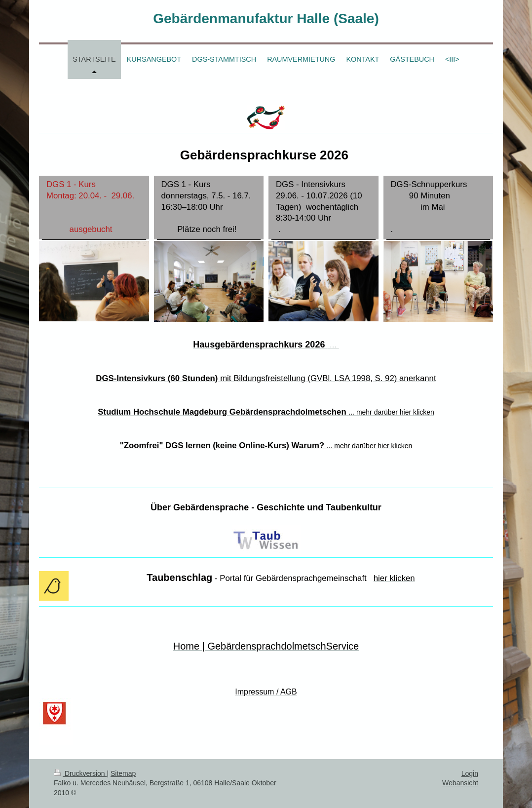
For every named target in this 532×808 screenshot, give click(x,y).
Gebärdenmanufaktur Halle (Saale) (266, 19)
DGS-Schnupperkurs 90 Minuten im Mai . (438, 207)
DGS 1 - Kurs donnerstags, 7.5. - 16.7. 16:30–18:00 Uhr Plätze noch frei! (209, 207)
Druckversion (80, 773)
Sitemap (123, 773)
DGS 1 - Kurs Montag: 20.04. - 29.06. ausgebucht (94, 207)
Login (470, 773)
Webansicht (460, 783)
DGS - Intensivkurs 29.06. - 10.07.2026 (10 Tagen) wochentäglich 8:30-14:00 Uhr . (323, 207)
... (318, 345)
